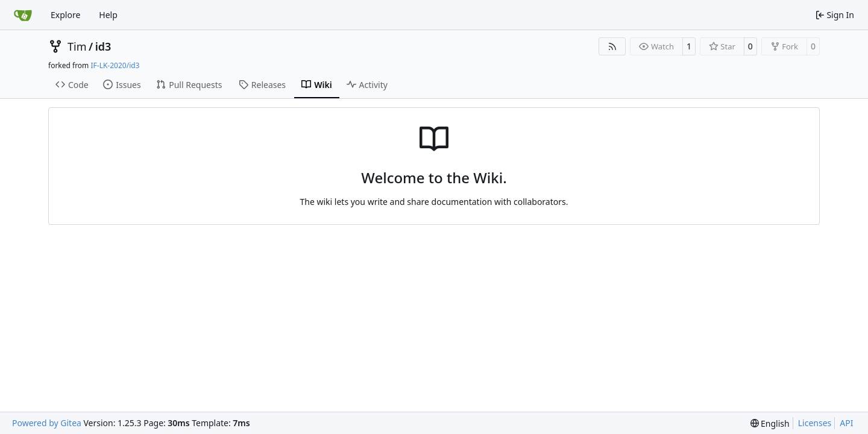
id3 (103, 46)
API (846, 423)
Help (108, 15)
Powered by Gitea (47, 423)
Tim (77, 46)
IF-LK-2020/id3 (115, 65)
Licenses (815, 423)
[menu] (770, 423)
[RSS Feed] (612, 46)
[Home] (23, 15)
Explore (65, 15)
